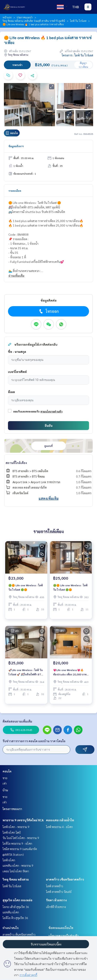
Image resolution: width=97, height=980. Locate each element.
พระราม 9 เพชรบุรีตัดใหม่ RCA (23, 820)
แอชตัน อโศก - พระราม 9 (18, 865)
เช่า (5, 783)
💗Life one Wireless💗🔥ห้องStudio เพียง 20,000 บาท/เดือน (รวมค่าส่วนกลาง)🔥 (70, 672)
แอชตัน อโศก (11, 912)
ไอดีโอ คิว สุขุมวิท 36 (15, 918)
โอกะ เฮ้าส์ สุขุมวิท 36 (16, 907)
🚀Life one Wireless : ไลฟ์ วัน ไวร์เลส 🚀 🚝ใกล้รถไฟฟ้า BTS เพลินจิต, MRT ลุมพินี (26, 672)
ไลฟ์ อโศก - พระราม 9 (16, 827)
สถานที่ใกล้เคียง (16, 463)
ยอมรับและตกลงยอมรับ (26, 411)
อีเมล (11, 392)
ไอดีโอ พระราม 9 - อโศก (17, 843)
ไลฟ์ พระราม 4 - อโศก (59, 827)
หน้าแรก (7, 17)
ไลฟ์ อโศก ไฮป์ (12, 832)
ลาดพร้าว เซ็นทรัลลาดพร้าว (65, 879)
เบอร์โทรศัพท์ (17, 372)
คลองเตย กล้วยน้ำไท (60, 820)
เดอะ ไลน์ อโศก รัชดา (16, 871)
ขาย (5, 778)
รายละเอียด (15, 191)
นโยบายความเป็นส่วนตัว (64, 935)
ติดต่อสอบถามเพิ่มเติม (17, 721)
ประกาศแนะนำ (25, 17)
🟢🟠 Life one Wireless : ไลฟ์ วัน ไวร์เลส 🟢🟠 (26, 587)
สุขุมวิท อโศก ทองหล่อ (17, 900)
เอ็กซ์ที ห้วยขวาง (56, 907)
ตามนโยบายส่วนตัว (51, 411)
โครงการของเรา (12, 809)
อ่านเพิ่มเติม (16, 275)
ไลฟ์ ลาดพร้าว (55, 886)
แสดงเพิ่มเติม (49, 498)
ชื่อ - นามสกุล (17, 352)
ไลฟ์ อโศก (9, 860)
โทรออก (48, 311)
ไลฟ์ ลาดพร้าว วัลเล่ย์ (59, 892)
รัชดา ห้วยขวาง (56, 900)
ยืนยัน (49, 425)
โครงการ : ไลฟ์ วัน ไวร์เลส (77, 55)
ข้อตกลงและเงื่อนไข (61, 928)
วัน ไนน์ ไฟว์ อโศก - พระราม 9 (21, 838)
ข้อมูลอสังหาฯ (16, 146)
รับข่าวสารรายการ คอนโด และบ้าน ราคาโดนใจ (34, 741)
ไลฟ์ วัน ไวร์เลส (78, 21)
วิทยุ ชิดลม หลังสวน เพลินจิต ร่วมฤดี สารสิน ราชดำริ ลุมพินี (34, 21)
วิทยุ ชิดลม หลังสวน (16, 879)
